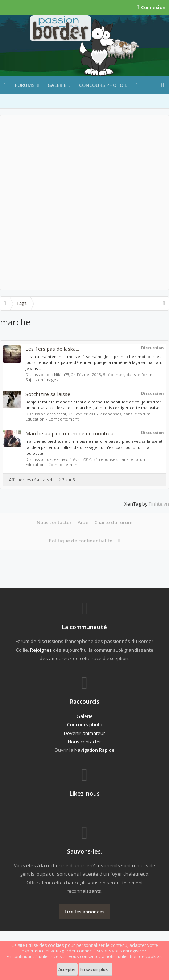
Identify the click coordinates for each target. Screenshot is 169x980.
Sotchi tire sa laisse (48, 394)
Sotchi (60, 414)
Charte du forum (113, 522)
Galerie (57, 85)
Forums (25, 85)
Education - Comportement (52, 419)
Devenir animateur (84, 733)
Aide (83, 522)
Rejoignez (41, 650)
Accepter (67, 969)
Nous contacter (54, 522)
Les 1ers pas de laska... (52, 349)
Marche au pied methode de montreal (70, 433)
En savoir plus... (96, 969)
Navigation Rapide (94, 750)
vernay (61, 459)
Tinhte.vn (159, 504)
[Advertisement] (84, 202)
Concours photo (101, 85)
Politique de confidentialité (81, 541)
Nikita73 (62, 375)
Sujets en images (42, 380)
